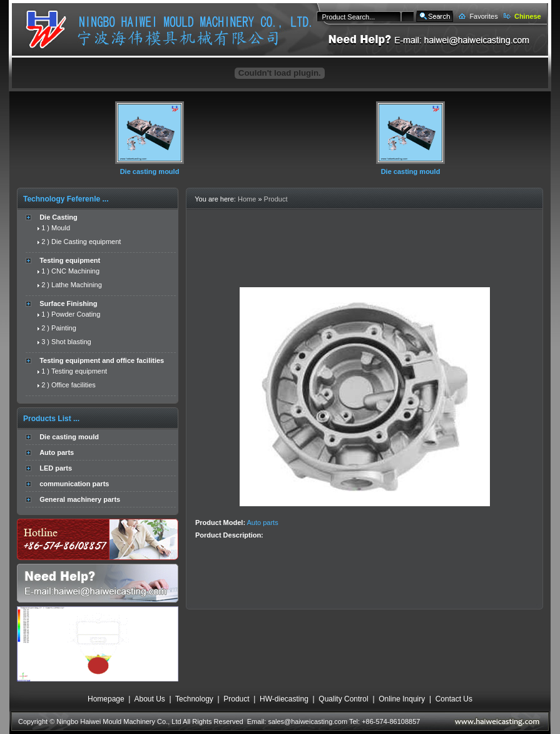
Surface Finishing (68, 303)
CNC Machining (75, 271)
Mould (61, 228)
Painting (64, 328)
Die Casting (59, 217)
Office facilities (74, 385)
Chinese (528, 16)
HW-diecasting (284, 699)
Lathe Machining (77, 285)
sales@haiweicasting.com (308, 721)
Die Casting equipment (86, 242)
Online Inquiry (402, 699)
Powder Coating (76, 314)
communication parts (74, 484)
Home (247, 199)
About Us (149, 699)
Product (276, 199)
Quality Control (343, 699)
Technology (194, 699)
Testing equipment (70, 260)
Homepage (106, 699)
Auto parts (57, 452)
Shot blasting (71, 342)
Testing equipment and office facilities (102, 360)
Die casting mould (150, 171)
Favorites (483, 16)
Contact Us (454, 699)
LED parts (56, 468)
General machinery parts (80, 499)
